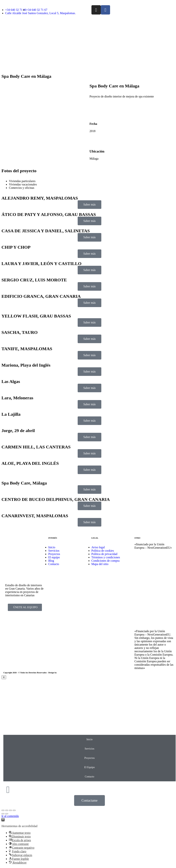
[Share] (7, 810)
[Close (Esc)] (3, 810)
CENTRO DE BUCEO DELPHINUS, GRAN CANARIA (56, 499)
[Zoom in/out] (14, 810)
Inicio (89, 739)
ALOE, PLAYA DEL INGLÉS (30, 463)
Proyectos (89, 758)
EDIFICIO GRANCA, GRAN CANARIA (41, 296)
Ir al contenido (10, 816)
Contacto (89, 777)
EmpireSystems (64, 673)
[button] (3, 820)
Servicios (89, 749)
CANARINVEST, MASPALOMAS (35, 516)
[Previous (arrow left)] (3, 814)
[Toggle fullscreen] (10, 810)
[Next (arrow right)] (7, 814)
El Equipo (89, 767)
